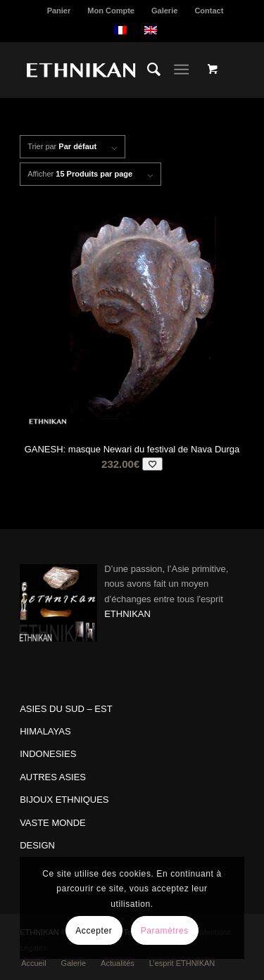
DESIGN (37, 845)
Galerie (164, 11)
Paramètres (165, 931)
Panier (59, 11)
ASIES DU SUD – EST (66, 709)
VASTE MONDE (53, 823)
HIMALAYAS (45, 731)
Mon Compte (111, 11)
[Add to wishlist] (152, 464)
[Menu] (181, 70)
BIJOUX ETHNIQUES (64, 800)
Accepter (94, 931)
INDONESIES (48, 754)
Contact (209, 11)
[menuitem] (59, 11)
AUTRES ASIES (53, 777)
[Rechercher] (147, 70)
